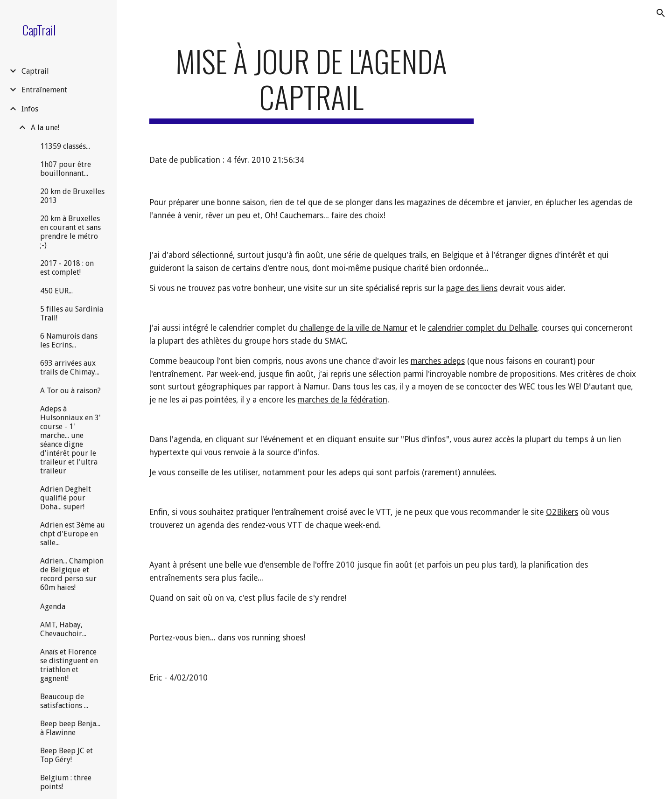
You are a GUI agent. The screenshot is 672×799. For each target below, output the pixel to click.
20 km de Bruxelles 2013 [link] (72, 196)
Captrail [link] (35, 71)
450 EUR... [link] (56, 291)
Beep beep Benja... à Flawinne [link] (70, 728)
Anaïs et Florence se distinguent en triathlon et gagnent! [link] (69, 665)
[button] (661, 13)
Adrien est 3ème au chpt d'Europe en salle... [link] (73, 534)
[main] (311, 83)
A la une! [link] (45, 128)
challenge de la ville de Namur (353, 328)
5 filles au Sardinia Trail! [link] (72, 313)
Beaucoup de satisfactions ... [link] (64, 701)
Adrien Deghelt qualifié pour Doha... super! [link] (66, 498)
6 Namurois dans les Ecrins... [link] (69, 340)
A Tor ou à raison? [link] (70, 391)
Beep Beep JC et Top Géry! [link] (66, 755)
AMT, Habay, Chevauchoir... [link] (63, 629)
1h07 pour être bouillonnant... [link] (66, 169)
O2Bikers (562, 512)
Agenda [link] (53, 607)
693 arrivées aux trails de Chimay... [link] (70, 368)
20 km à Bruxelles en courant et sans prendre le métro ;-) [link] (70, 232)
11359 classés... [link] (65, 146)
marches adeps (438, 361)
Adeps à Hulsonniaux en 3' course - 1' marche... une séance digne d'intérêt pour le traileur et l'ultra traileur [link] (70, 440)
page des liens (472, 288)
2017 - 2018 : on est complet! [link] (67, 268)
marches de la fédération (343, 400)
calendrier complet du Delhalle (483, 328)
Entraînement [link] (44, 90)
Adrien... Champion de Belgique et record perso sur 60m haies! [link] (72, 574)
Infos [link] (30, 109)
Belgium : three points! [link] (66, 782)
